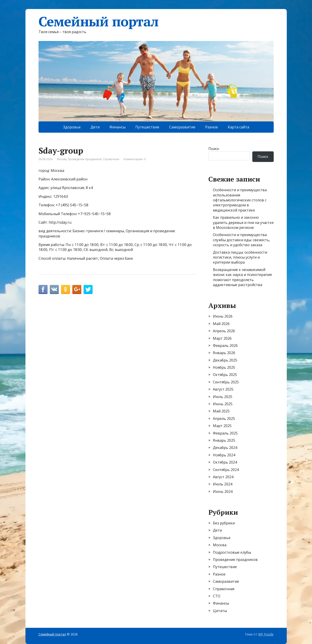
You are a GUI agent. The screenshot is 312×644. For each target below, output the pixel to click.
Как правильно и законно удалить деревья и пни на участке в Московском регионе (243, 222)
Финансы (117, 127)
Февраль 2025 (225, 433)
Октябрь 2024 (225, 462)
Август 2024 (223, 477)
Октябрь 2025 (225, 375)
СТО (217, 596)
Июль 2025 (223, 397)
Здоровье (72, 127)
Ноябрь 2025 (224, 367)
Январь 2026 (224, 353)
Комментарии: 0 (135, 159)
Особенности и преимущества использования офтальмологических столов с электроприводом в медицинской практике (240, 200)
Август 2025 (223, 389)
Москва (62, 159)
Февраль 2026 (225, 346)
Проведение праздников (85, 159)
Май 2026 (221, 324)
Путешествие (147, 127)
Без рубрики (224, 523)
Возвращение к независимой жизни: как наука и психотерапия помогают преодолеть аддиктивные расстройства (242, 277)
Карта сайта (238, 127)
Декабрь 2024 (225, 448)
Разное (212, 127)
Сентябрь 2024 (226, 470)
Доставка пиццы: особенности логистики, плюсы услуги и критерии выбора (240, 257)
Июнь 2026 (223, 316)
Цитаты (220, 611)
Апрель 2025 (224, 419)
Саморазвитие (182, 127)
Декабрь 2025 (225, 360)
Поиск (214, 149)
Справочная (111, 159)
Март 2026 (222, 338)
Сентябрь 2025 (226, 382)
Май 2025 (221, 411)
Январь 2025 (224, 440)
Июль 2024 (223, 484)
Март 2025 (222, 426)
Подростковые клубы (232, 552)
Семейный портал (99, 21)
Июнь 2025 (223, 404)
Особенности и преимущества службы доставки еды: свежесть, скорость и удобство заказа (241, 240)
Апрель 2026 (224, 331)
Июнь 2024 (223, 492)
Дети (95, 127)
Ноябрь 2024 (224, 455)
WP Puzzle (266, 634)
